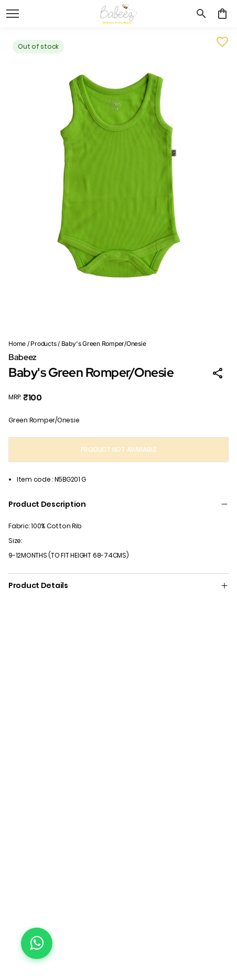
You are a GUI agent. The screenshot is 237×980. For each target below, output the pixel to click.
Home (17, 344)
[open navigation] (13, 14)
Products (43, 344)
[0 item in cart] (222, 14)
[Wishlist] (222, 42)
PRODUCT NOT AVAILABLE (119, 449)
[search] (201, 14)
